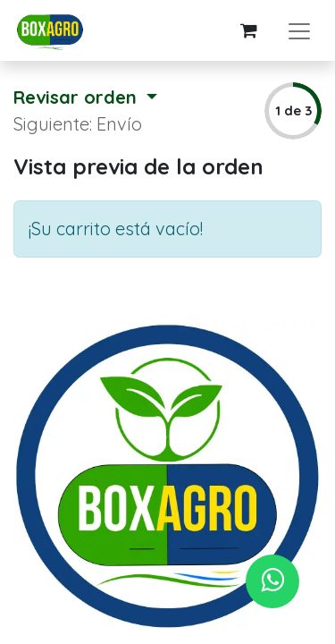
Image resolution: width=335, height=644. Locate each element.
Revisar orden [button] (78, 97)
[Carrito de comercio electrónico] (248, 30)
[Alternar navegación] (299, 30)
